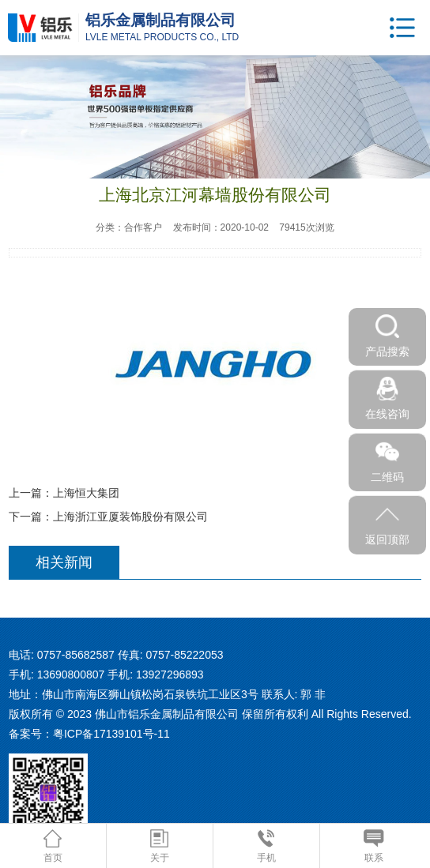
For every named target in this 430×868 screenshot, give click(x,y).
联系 (373, 846)
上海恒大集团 (86, 493)
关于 (160, 846)
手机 (266, 846)
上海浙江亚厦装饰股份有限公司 (130, 517)
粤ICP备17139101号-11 (111, 734)
